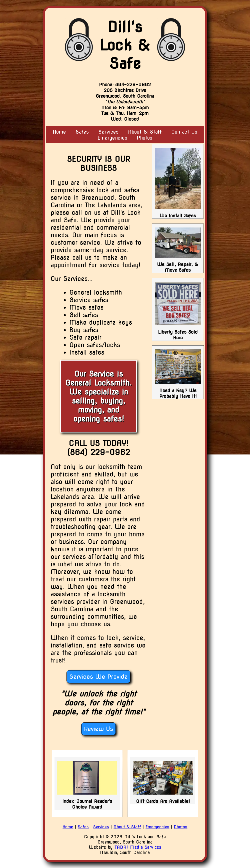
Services (101, 827)
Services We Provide (98, 677)
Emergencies (112, 138)
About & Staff (127, 827)
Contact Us (184, 132)
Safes (82, 132)
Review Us (98, 729)
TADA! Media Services (138, 847)
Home (59, 132)
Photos (144, 138)
